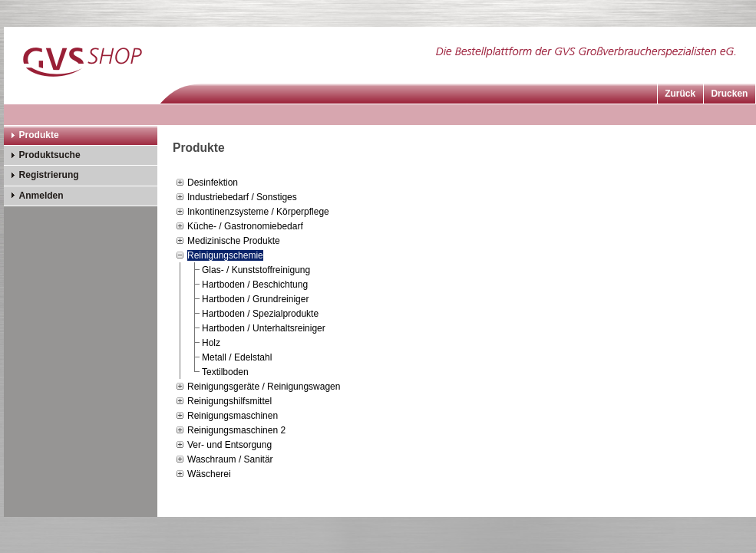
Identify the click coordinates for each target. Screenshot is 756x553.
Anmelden (41, 196)
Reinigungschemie (225, 255)
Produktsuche (50, 155)
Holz (211, 343)
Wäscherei (209, 474)
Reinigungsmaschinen (233, 416)
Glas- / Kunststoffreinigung (256, 270)
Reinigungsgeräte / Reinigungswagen (264, 387)
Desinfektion (213, 183)
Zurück (680, 94)
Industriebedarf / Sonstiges (242, 197)
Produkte (39, 135)
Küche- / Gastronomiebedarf (245, 226)
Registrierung (49, 175)
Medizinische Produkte (234, 241)
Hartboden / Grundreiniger (255, 299)
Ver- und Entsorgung (229, 445)
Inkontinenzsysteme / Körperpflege (258, 212)
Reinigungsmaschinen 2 (236, 430)
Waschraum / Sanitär (230, 459)
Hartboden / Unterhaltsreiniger (264, 328)
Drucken (729, 94)
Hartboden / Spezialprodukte (260, 314)
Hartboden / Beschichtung (255, 285)
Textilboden (225, 372)
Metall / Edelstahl (237, 357)
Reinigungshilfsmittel (229, 401)
